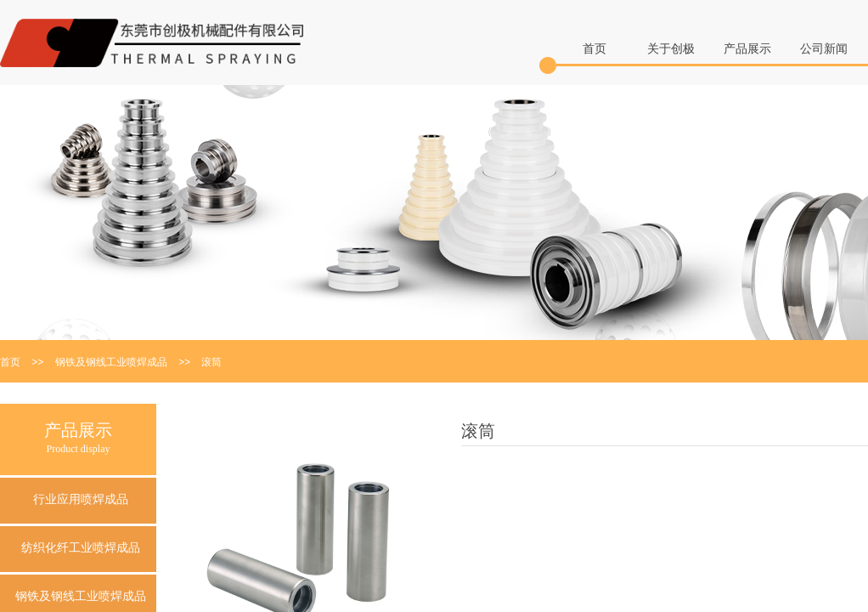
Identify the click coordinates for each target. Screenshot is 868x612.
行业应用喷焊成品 (81, 499)
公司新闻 (824, 49)
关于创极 (671, 49)
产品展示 (747, 49)
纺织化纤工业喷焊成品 (81, 548)
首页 (595, 49)
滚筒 (211, 362)
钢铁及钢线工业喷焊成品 (111, 362)
